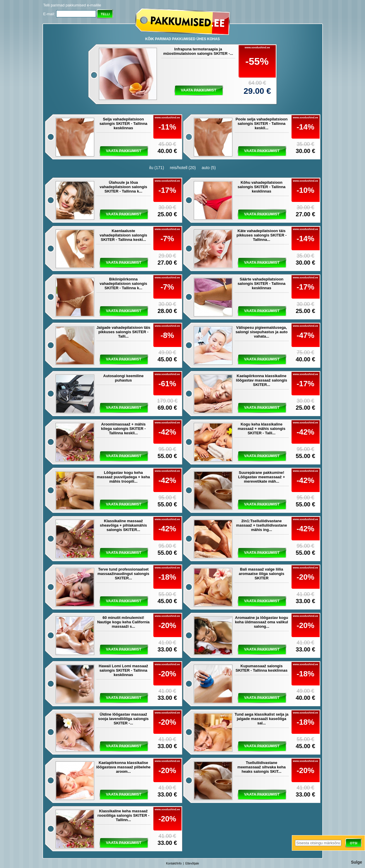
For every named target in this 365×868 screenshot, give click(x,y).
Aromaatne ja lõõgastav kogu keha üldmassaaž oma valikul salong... (262, 622)
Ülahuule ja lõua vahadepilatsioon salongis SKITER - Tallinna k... (123, 187)
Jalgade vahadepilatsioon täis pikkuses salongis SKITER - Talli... (123, 332)
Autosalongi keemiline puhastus (124, 378)
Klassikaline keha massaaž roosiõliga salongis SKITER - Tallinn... (124, 815)
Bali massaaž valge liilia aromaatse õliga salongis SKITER (262, 574)
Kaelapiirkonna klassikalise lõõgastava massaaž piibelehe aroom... (124, 767)
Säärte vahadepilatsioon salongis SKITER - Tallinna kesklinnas (262, 284)
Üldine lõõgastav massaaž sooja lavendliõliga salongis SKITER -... (123, 719)
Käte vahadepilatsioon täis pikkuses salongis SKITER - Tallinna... (262, 235)
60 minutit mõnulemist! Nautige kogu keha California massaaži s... (123, 622)
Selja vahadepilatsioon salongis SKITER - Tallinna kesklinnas (124, 124)
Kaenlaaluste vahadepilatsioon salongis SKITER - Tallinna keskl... (123, 235)
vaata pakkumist (199, 90)
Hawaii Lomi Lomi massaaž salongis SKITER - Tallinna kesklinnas (123, 670)
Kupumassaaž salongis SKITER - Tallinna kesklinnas (262, 668)
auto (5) (209, 168)
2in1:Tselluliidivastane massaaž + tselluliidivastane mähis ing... (262, 525)
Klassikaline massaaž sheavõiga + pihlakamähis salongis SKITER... (123, 525)
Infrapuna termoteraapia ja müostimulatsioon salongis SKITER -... (198, 51)
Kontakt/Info (174, 863)
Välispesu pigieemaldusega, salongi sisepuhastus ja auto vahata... (262, 332)
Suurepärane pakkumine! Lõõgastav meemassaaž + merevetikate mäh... (261, 477)
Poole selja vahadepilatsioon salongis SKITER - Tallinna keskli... (262, 124)
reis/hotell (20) (183, 168)
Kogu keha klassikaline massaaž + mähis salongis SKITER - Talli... (262, 429)
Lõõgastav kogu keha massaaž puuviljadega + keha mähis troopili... (124, 477)
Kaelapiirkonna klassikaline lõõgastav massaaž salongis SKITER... (262, 380)
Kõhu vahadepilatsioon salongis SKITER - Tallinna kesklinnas (262, 187)
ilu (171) (157, 168)
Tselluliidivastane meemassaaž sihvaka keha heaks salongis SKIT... (262, 767)
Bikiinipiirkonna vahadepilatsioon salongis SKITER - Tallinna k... (123, 284)
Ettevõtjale (192, 863)
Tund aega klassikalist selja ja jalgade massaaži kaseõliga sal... (261, 719)
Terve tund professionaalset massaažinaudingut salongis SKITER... (123, 574)
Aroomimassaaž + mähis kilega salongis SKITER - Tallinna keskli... (123, 429)
